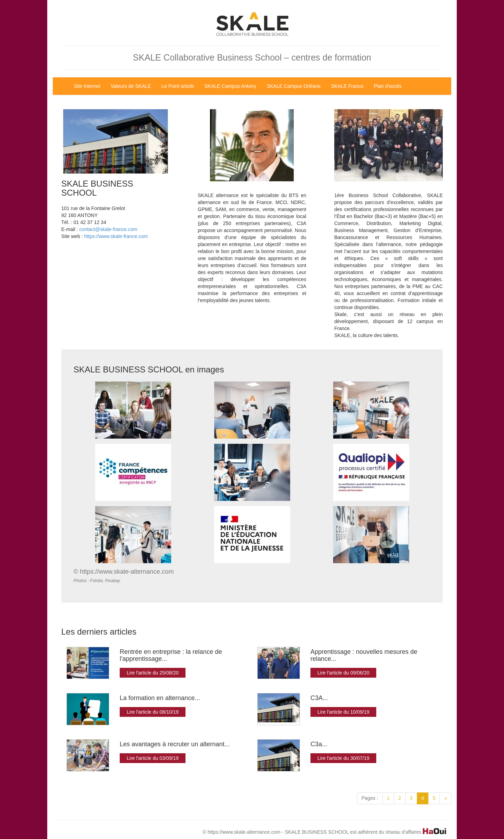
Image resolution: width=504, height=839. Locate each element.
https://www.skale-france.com (116, 236)
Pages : (370, 798)
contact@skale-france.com (108, 229)
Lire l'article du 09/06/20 (343, 673)
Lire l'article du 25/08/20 (153, 673)
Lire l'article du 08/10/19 (153, 712)
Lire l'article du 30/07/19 (343, 758)
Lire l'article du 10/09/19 (343, 712)
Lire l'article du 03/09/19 (153, 758)
